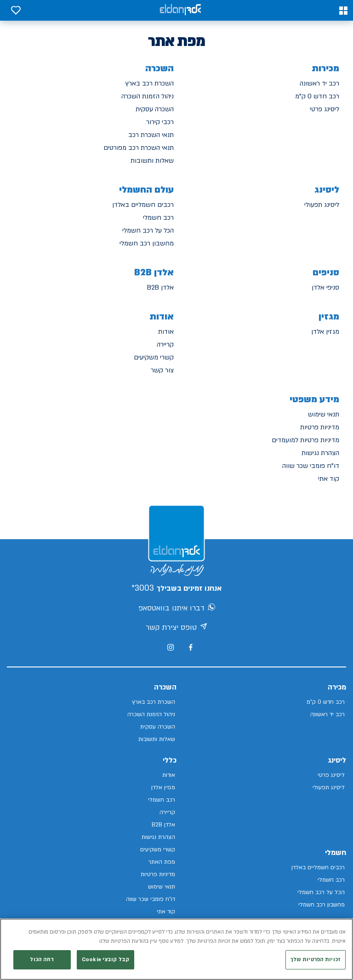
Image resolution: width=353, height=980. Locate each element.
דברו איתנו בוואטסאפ (177, 609)
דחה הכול (42, 961)
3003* (143, 588)
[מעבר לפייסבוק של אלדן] (191, 647)
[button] (343, 11)
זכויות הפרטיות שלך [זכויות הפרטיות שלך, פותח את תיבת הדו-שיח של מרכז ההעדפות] (316, 961)
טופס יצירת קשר (176, 628)
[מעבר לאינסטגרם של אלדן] (171, 647)
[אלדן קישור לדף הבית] (180, 10)
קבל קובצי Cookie (105, 961)
